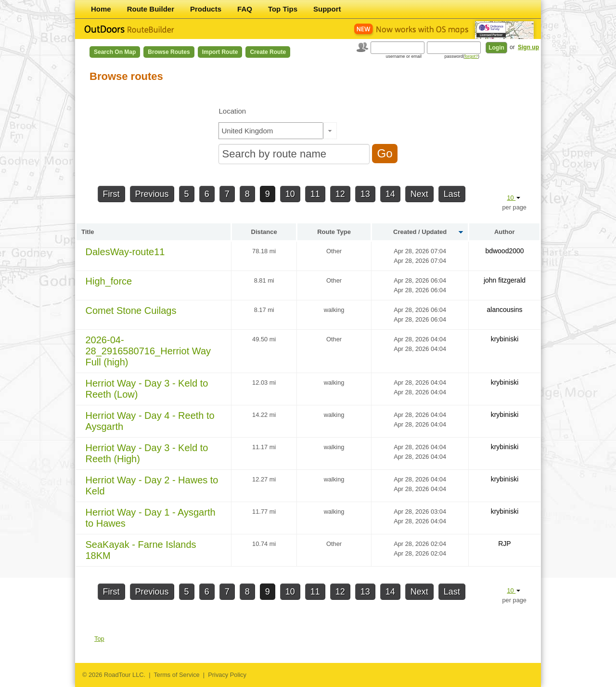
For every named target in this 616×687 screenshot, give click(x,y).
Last (452, 194)
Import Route (220, 52)
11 (315, 194)
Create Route (268, 52)
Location (232, 111)
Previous (152, 194)
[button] (330, 131)
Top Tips (283, 9)
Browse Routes (169, 52)
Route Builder (151, 9)
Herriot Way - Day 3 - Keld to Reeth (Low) (147, 389)
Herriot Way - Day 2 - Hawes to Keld (152, 486)
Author (505, 232)
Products (206, 9)
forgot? (471, 56)
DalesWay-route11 (125, 252)
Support (327, 9)
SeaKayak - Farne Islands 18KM (141, 550)
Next (419, 194)
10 (290, 194)
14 (390, 194)
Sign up (528, 47)
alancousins (505, 310)
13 (365, 194)
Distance (264, 232)
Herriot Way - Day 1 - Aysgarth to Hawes (151, 518)
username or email (404, 56)
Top (99, 639)
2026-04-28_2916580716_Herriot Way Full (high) (148, 351)
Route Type (334, 232)
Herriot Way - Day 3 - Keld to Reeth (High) (147, 453)
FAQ (245, 9)
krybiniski (505, 339)
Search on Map (115, 52)
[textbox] (271, 131)
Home (101, 9)
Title (88, 232)
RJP (504, 544)
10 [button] (513, 198)
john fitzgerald (505, 280)
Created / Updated (420, 232)
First (111, 194)
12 (340, 194)
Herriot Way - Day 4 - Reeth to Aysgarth (150, 421)
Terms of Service (176, 675)
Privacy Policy (227, 675)
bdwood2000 (504, 251)
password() (462, 56)
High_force (109, 281)
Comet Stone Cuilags (131, 311)
